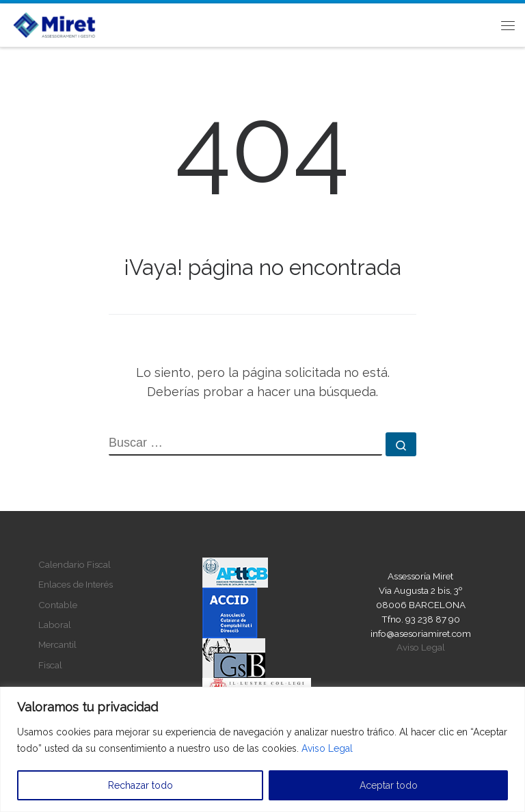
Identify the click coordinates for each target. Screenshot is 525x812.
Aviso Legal (327, 748)
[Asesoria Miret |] (54, 23)
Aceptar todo (389, 785)
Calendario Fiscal (75, 564)
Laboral (55, 625)
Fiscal (50, 665)
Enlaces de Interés (76, 584)
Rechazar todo (140, 785)
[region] (262, 749)
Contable (58, 605)
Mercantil (57, 644)
